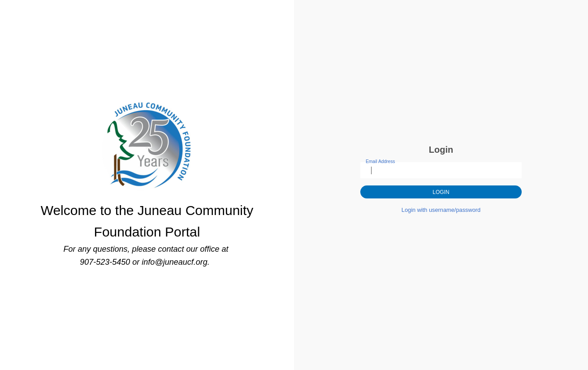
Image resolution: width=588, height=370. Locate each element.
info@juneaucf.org (174, 262)
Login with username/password (441, 210)
